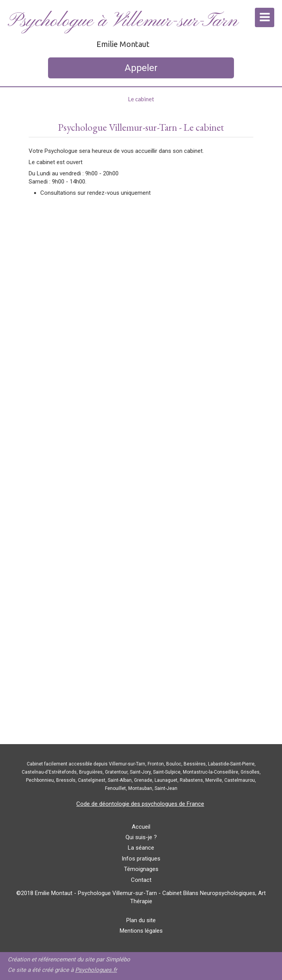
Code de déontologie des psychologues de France (140, 804)
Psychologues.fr (96, 970)
